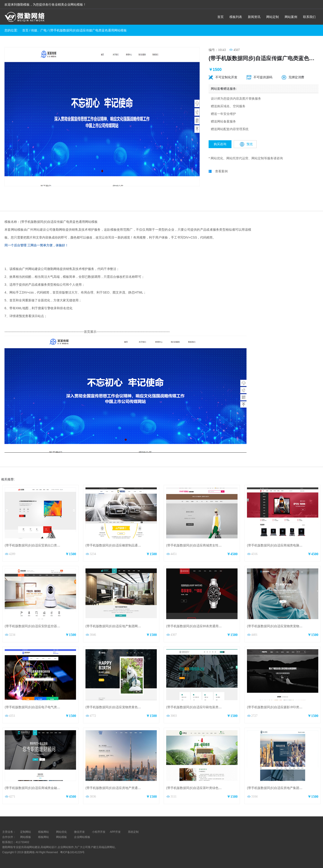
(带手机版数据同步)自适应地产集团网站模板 (116, 626)
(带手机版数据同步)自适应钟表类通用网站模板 (199, 626)
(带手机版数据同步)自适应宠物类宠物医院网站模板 (283, 626)
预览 (246, 144)
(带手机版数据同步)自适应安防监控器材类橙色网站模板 (43, 626)
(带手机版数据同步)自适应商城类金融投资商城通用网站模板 (47, 788)
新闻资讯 (254, 17)
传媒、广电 (39, 30)
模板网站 (44, 837)
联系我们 (309, 17)
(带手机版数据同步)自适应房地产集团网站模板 (279, 788)
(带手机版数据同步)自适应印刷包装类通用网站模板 (202, 707)
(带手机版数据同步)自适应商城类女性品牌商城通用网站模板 (208, 545)
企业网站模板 (82, 837)
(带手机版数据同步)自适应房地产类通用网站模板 (119, 788)
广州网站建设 (37, 230)
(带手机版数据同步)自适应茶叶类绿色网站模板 (199, 788)
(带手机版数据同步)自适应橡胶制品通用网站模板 (119, 545)
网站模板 (26, 837)
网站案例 (291, 17)
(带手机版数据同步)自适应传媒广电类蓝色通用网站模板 (88, 30)
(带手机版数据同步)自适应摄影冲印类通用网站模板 (283, 707)
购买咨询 (220, 144)
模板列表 (236, 17)
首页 (220, 17)
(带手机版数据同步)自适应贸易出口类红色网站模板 (40, 545)
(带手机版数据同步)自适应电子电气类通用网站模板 (40, 707)
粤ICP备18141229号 (73, 852)
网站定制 (273, 17)
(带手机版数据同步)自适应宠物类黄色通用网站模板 (121, 707)
